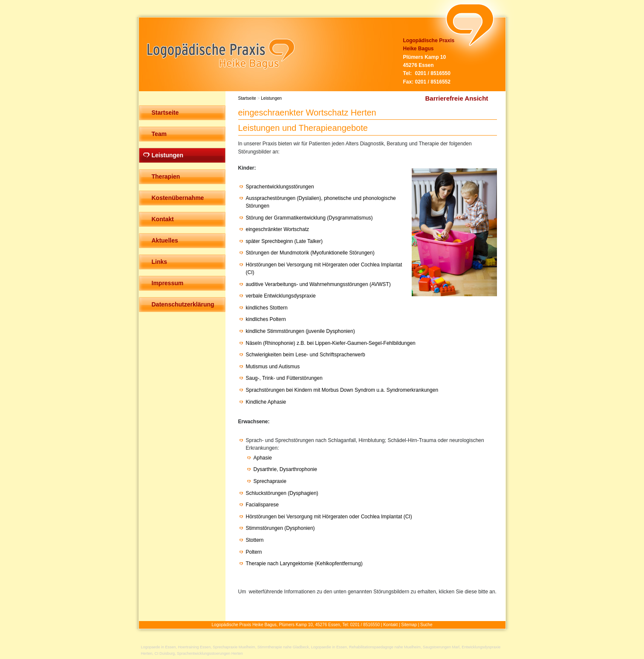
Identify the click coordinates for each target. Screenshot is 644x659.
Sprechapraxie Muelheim (234, 647)
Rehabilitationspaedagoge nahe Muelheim (385, 647)
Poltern (254, 552)
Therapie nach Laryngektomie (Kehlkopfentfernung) (304, 564)
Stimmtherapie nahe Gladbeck (283, 647)
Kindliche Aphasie (266, 402)
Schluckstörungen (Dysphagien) (282, 493)
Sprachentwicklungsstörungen (280, 187)
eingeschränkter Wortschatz (278, 229)
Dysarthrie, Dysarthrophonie (285, 469)
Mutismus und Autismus (273, 367)
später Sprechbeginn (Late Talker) (284, 241)
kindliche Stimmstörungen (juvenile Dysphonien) (300, 331)
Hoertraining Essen (195, 647)
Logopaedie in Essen (329, 647)
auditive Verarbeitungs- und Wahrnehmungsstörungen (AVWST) (318, 284)
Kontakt (390, 625)
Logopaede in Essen (159, 647)
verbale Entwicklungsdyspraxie (281, 296)
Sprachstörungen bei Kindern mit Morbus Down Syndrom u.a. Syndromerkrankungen (342, 390)
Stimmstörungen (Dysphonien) (280, 528)
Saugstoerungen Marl (441, 647)
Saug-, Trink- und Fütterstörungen (284, 378)
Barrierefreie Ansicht (457, 98)
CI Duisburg (165, 653)
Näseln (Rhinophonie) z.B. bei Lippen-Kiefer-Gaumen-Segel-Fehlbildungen (331, 343)
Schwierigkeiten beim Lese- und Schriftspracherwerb (306, 355)
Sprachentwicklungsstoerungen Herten (210, 653)
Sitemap (409, 625)
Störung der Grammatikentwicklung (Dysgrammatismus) (309, 218)
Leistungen (271, 98)
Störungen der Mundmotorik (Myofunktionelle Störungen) (310, 253)
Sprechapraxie (270, 481)
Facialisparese (262, 505)
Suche (426, 625)
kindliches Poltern (266, 319)
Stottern (255, 540)
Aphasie (263, 458)
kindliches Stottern (267, 308)
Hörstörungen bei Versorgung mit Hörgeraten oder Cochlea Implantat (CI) (329, 517)
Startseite (247, 98)
